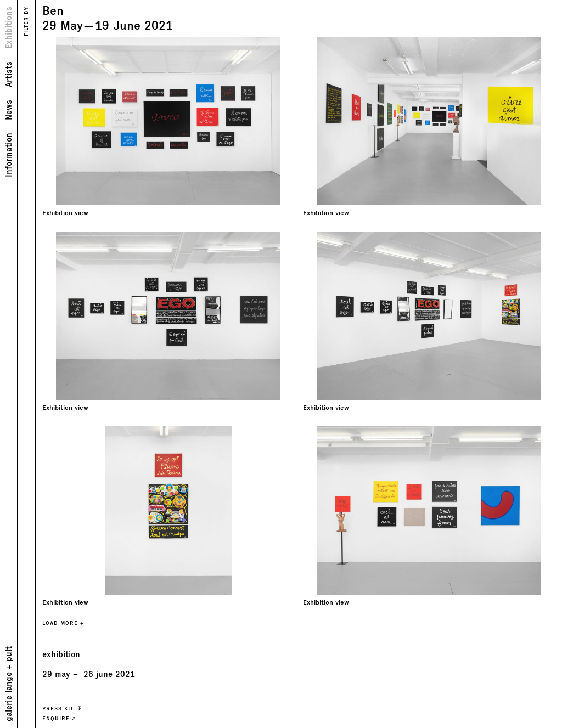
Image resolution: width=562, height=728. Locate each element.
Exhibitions (8, 28)
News (8, 110)
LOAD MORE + (63, 623)
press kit (61, 709)
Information (8, 155)
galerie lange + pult (8, 684)
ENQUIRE (59, 718)
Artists (8, 74)
